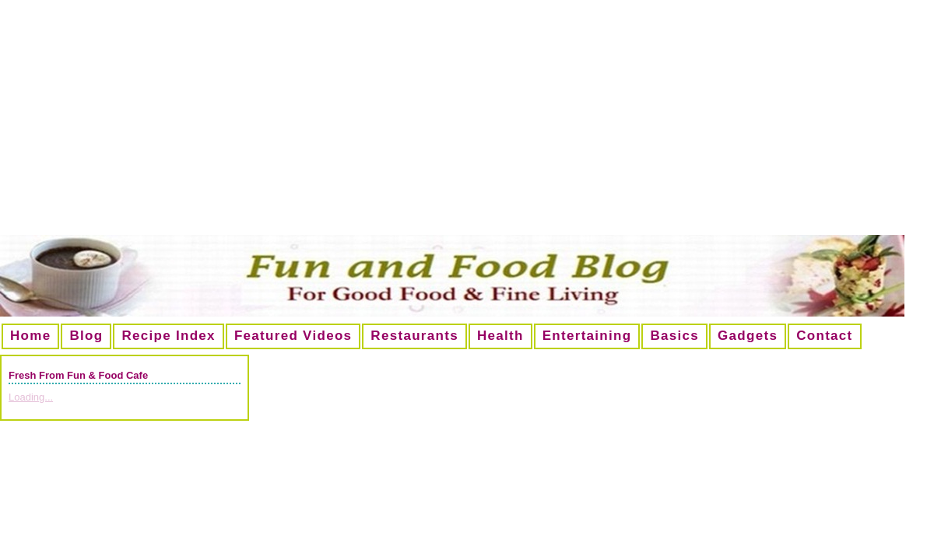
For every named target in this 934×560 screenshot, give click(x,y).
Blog (86, 336)
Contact (824, 336)
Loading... (31, 397)
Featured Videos (293, 336)
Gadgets (748, 336)
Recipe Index (168, 336)
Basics (674, 336)
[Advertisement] (467, 124)
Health (500, 336)
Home (30, 336)
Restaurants (414, 336)
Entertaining (587, 336)
